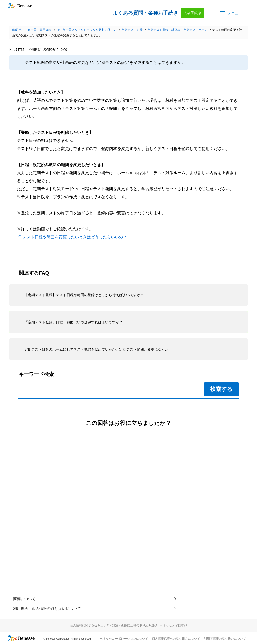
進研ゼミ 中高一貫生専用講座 (32, 30)
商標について (25, 599)
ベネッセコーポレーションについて (124, 639)
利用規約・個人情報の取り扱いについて (49, 609)
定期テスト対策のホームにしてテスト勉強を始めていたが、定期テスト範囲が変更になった (96, 349)
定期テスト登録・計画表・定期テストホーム (177, 30)
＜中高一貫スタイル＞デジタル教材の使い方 (87, 30)
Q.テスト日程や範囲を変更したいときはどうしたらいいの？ (73, 237)
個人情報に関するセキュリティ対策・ (128, 626)
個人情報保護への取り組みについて (176, 639)
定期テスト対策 (132, 30)
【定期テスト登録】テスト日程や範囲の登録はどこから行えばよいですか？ (84, 295)
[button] (230, 13)
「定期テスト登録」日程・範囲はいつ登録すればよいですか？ (74, 322)
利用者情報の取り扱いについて (225, 639)
